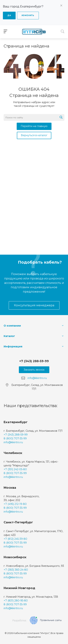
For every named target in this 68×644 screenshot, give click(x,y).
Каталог (9, 336)
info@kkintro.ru (37, 378)
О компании (12, 326)
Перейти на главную (34, 126)
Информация (13, 346)
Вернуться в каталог (34, 135)
